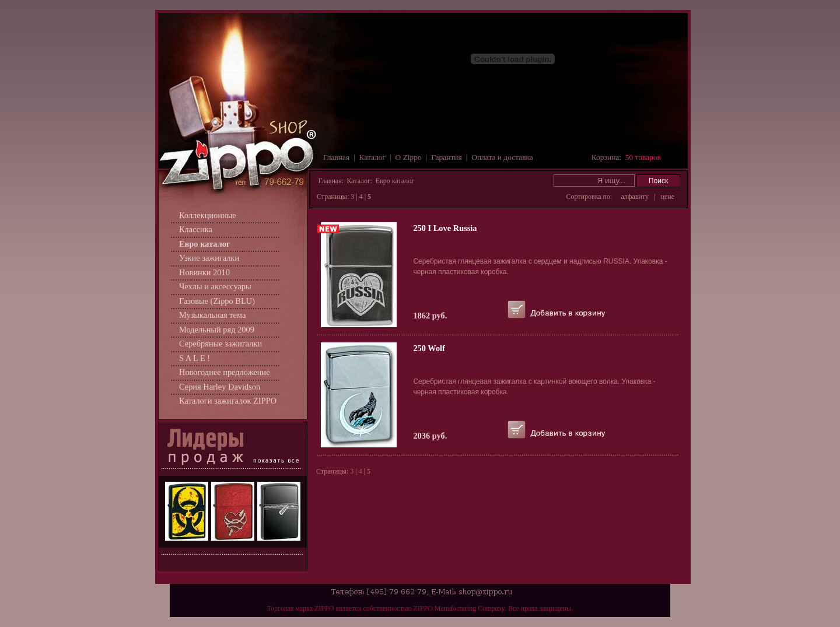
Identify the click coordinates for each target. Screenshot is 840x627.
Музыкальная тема (212, 315)
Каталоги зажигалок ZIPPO (228, 401)
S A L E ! (195, 358)
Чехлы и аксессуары (215, 286)
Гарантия (447, 157)
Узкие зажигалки (209, 258)
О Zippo (409, 157)
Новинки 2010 (204, 272)
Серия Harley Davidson (220, 387)
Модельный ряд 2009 (217, 330)
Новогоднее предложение (225, 372)
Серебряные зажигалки (220, 344)
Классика (196, 229)
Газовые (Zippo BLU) (217, 301)
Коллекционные (208, 215)
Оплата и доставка (502, 157)
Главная (336, 157)
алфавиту (635, 197)
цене (668, 197)
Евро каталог (204, 244)
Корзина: (626, 157)
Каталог (372, 157)
